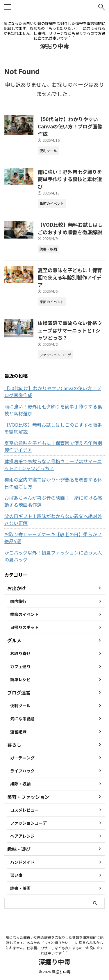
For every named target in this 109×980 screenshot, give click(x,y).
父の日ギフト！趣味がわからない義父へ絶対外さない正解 (53, 519)
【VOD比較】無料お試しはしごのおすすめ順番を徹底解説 (70, 228)
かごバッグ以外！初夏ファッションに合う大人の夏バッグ (53, 556)
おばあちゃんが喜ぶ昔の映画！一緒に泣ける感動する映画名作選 (53, 501)
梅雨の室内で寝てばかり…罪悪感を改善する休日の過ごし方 (53, 483)
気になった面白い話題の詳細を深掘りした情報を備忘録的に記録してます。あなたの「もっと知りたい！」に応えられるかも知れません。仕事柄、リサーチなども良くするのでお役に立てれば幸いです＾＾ (55, 945)
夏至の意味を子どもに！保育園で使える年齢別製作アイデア (70, 277)
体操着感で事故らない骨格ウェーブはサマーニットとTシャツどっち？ (70, 330)
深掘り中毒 (55, 46)
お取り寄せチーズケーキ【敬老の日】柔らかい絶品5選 (53, 538)
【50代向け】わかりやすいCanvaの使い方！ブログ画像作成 (70, 126)
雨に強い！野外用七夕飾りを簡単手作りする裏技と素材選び (70, 179)
